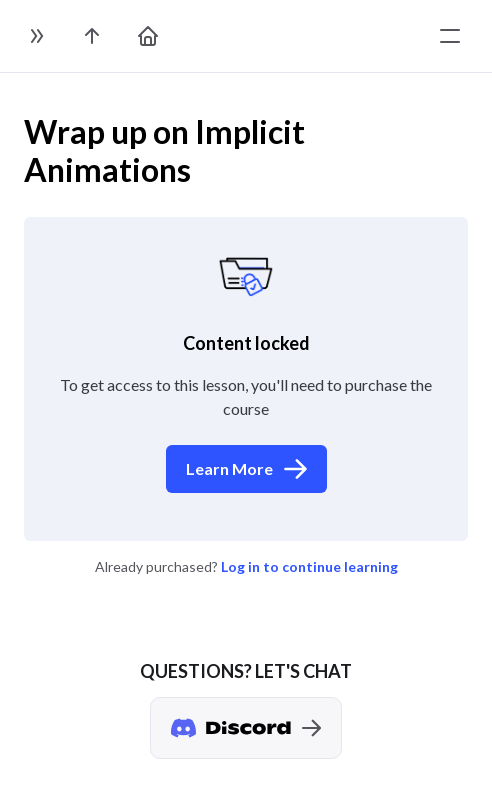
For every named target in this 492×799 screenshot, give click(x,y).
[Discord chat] (246, 728)
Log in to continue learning (309, 566)
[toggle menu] (450, 36)
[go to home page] (148, 36)
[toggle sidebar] (36, 36)
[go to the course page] (92, 36)
